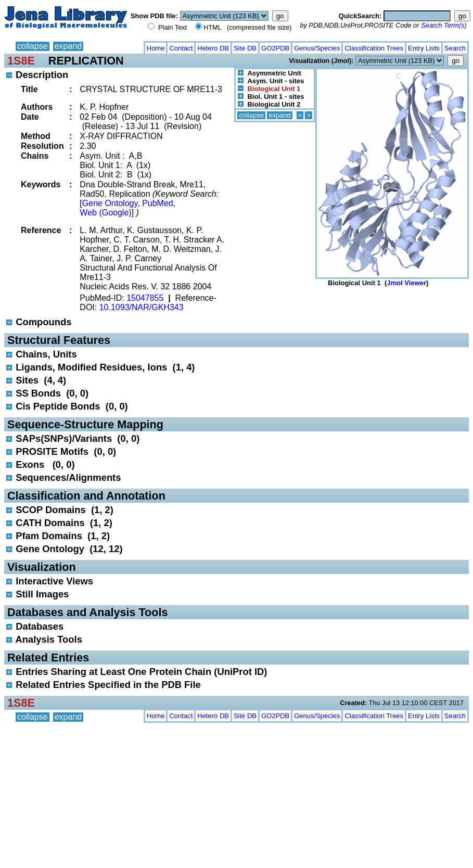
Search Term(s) (444, 25)
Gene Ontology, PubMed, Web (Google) (127, 208)
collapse (33, 46)
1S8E (21, 61)
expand (68, 46)
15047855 (145, 298)
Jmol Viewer (406, 283)
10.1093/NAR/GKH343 (142, 307)
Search (455, 48)
